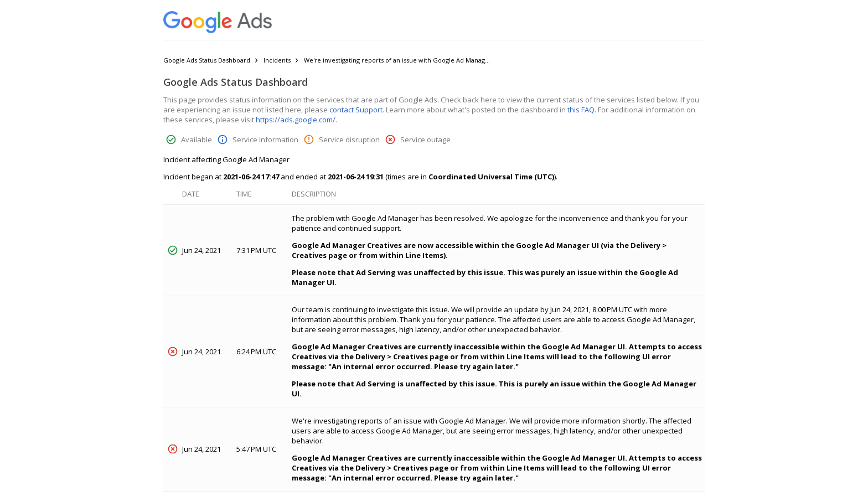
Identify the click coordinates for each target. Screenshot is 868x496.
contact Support (356, 110)
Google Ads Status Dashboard (207, 60)
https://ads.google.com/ (296, 120)
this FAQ (581, 110)
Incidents (277, 60)
